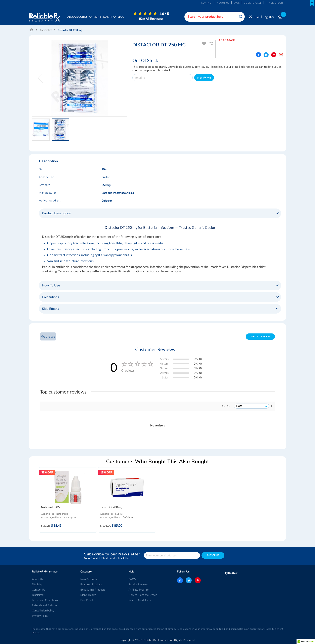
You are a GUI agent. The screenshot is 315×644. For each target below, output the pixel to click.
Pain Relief (87, 600)
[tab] (160, 214)
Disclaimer (38, 595)
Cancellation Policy (43, 610)
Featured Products (91, 584)
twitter (189, 580)
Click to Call (253, 3)
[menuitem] (104, 19)
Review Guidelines (139, 600)
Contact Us (39, 590)
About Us (37, 579)
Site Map (37, 584)
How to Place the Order (143, 595)
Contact (207, 3)
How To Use (51, 286)
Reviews (48, 337)
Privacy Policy (40, 616)
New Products (89, 579)
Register (268, 17)
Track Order (274, 3)
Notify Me (204, 78)
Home (31, 31)
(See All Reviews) (152, 19)
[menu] (118, 19)
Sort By (226, 407)
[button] (40, 79)
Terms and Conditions (45, 600)
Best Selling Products (93, 590)
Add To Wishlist (204, 44)
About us (223, 3)
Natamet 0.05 (51, 508)
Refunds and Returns (44, 605)
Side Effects (51, 309)
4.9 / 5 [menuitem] (165, 14)
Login (256, 17)
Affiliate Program (139, 590)
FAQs (237, 3)
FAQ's (132, 579)
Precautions (51, 297)
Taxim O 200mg (111, 508)
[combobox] (213, 17)
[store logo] (44, 16)
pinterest (197, 580)
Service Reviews (138, 584)
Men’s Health (88, 595)
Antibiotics (46, 30)
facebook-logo (180, 580)
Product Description (57, 214)
